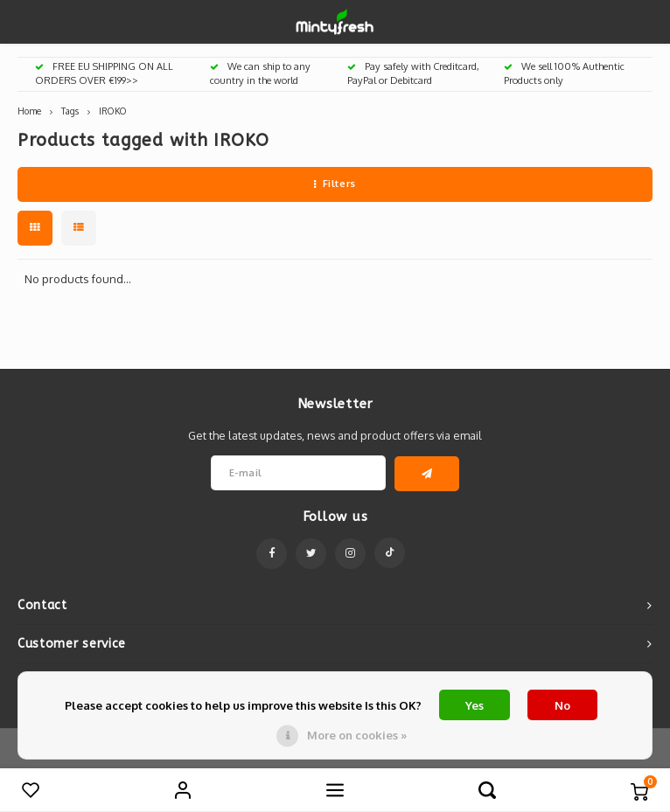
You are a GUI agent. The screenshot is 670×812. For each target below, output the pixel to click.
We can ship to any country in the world (260, 73)
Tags (70, 111)
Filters (335, 184)
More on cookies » (357, 735)
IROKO (113, 111)
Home (29, 111)
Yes (475, 705)
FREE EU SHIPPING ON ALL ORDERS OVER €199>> (104, 73)
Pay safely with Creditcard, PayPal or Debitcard (413, 73)
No (562, 705)
